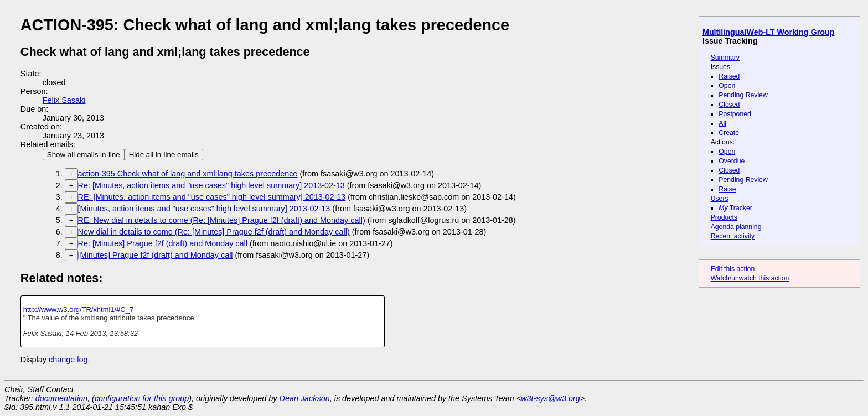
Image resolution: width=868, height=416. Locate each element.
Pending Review (743, 95)
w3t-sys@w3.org (551, 398)
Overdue (732, 161)
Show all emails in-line (84, 155)
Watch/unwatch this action (750, 278)
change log (68, 360)
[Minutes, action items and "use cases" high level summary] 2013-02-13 (204, 209)
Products (724, 217)
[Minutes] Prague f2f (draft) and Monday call (156, 255)
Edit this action (733, 269)
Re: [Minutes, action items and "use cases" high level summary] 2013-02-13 (211, 185)
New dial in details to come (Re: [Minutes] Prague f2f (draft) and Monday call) (214, 232)
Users (720, 199)
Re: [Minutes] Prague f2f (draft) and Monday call (163, 243)
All (722, 123)
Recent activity (733, 236)
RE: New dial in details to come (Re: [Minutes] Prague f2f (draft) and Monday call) (222, 220)
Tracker (735, 208)
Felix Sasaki (64, 100)
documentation (61, 398)
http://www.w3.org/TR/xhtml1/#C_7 (78, 310)
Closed (729, 105)
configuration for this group (142, 398)
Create (729, 133)
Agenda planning (736, 227)
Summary (725, 58)
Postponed (735, 114)
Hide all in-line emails (164, 155)
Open (727, 86)
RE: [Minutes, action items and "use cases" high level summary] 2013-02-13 (212, 197)
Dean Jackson (305, 398)
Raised (729, 76)
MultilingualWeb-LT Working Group (769, 32)
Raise (727, 189)
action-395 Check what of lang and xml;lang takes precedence (188, 174)
